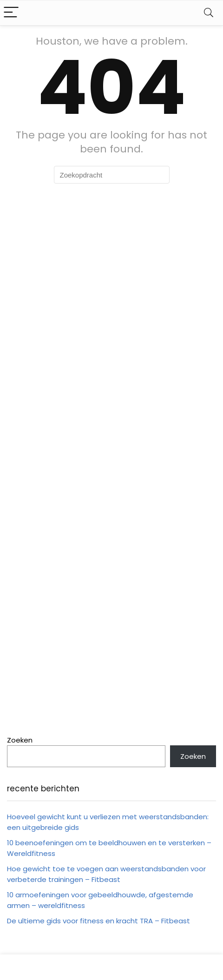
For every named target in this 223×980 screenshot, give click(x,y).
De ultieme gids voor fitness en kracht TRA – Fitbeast (98, 921)
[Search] (209, 13)
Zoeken (20, 740)
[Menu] (11, 13)
